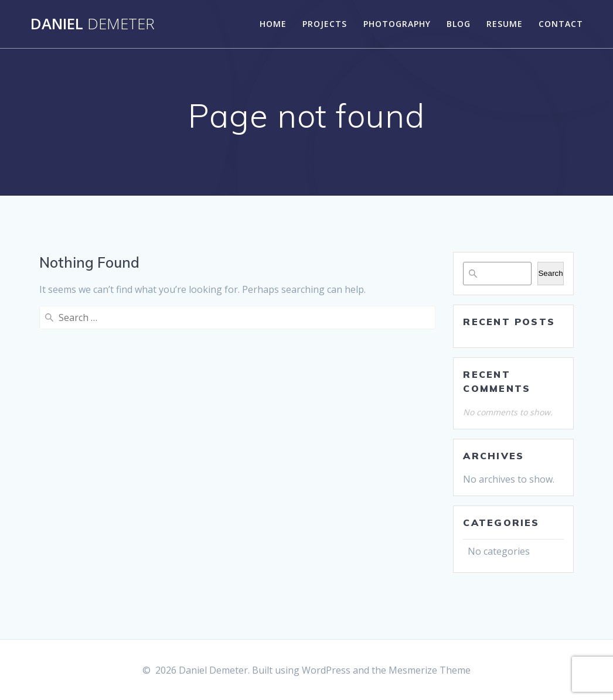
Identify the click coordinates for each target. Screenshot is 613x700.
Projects (325, 24)
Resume (505, 24)
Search (550, 273)
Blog (459, 24)
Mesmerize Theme (430, 670)
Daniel (93, 24)
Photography (397, 24)
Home (273, 24)
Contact (561, 24)
